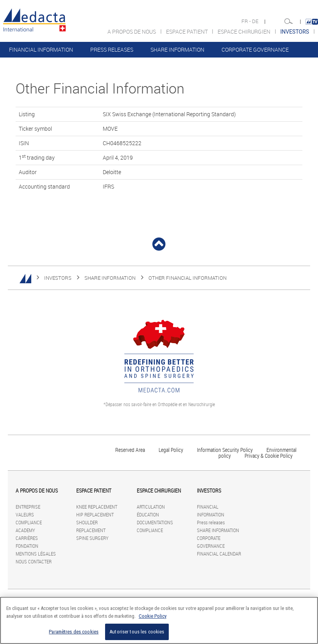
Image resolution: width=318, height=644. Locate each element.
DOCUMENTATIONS (155, 522)
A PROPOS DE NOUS (132, 31)
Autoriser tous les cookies (137, 632)
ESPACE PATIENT (188, 31)
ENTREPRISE (28, 507)
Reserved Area (130, 450)
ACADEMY (25, 530)
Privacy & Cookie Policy (269, 456)
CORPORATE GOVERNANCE (255, 49)
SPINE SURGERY (92, 538)
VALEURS (25, 514)
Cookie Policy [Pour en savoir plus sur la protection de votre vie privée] (153, 616)
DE (256, 21)
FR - (247, 21)
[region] (159, 620)
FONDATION (27, 546)
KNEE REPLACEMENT (97, 507)
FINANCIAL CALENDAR (37, 65)
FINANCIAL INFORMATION (41, 49)
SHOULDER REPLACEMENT (91, 526)
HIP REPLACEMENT (95, 514)
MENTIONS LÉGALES (36, 554)
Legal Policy (171, 450)
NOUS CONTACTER (34, 561)
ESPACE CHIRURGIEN (245, 31)
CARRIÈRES (27, 538)
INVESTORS (58, 278)
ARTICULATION (151, 507)
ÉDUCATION (148, 514)
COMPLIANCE (29, 522)
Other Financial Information (188, 278)
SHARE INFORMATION (177, 49)
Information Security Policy (225, 450)
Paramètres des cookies (74, 632)
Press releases (112, 49)
